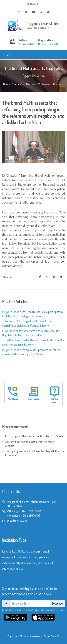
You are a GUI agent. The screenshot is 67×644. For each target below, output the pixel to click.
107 (23, 511)
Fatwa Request (33, 399)
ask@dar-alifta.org (17, 521)
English (34, 4)
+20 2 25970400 (31, 516)
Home (7, 84)
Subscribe (57, 603)
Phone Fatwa (13, 399)
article (18, 84)
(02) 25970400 (35, 511)
